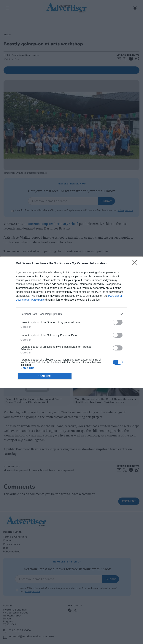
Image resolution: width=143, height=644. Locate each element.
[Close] (136, 264)
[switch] (118, 322)
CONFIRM (45, 376)
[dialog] (71, 322)
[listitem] (71, 314)
